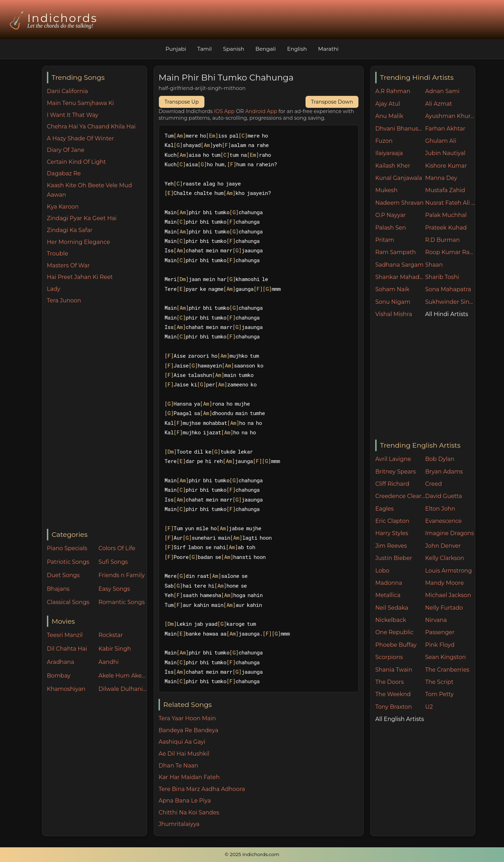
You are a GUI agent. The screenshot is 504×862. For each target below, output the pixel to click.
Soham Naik (392, 289)
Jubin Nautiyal (445, 153)
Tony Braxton (394, 707)
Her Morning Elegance (78, 242)
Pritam (385, 240)
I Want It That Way (73, 115)
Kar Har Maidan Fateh (189, 777)
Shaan (434, 265)
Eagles (384, 509)
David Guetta (444, 496)
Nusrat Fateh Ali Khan (450, 203)
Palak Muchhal (446, 215)
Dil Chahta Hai (67, 649)
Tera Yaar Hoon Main (187, 718)
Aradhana (61, 662)
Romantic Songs (121, 602)
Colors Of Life (117, 548)
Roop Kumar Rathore (450, 252)
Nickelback (391, 620)
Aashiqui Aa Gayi (182, 742)
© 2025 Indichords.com (252, 854)
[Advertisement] (97, 417)
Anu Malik (389, 116)
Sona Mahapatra (448, 289)
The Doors (389, 682)
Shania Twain (394, 670)
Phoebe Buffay (396, 645)
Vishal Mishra (394, 314)
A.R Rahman (393, 91)
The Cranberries (447, 670)
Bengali (266, 49)
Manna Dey (441, 178)
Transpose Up (182, 102)
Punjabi (176, 49)
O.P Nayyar (390, 215)
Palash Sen (391, 228)
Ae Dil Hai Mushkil (184, 754)
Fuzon (384, 141)
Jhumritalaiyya (179, 824)
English (297, 49)
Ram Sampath (395, 252)
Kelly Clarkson (445, 558)
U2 (429, 707)
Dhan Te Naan (178, 766)
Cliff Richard (392, 484)
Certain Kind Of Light (76, 162)
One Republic (394, 632)
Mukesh (386, 190)
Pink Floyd (440, 645)
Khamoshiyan (66, 689)
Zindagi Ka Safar (70, 230)
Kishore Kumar (446, 166)
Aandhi (108, 662)
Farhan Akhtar (445, 129)
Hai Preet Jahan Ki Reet (80, 277)
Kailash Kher (393, 166)
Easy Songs (114, 589)
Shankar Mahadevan (400, 277)
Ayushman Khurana (450, 116)
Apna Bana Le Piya (185, 801)
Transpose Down (332, 102)
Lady (54, 289)
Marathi (328, 49)
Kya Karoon (63, 207)
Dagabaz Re (64, 173)
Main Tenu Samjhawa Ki (80, 103)
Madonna (389, 583)
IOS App (225, 111)
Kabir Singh (115, 649)
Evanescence (444, 521)
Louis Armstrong (449, 571)
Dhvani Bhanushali (400, 129)
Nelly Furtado (444, 608)
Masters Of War (68, 265)
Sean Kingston (446, 657)
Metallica (388, 595)
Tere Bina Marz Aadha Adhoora (202, 789)
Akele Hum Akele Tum (122, 676)
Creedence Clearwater (400, 496)
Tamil (205, 49)
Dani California (67, 91)
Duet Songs (63, 575)
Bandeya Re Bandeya (188, 730)
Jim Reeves (391, 546)
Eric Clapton (392, 521)
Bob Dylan (440, 459)
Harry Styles (392, 533)
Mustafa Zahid (445, 190)
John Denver (443, 546)
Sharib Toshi (442, 277)
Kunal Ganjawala (399, 178)
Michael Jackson (448, 595)
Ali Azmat (439, 104)
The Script (439, 682)
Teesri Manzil (65, 635)
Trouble (58, 254)
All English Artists (400, 719)
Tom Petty (439, 694)
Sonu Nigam (393, 302)
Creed (434, 484)
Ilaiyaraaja (389, 153)
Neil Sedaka (392, 608)
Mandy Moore (444, 583)
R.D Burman (443, 240)
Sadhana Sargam (399, 265)
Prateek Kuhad (446, 228)
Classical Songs (68, 602)
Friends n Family (121, 575)
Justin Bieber (394, 558)
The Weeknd (393, 694)
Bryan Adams (444, 472)
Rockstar (111, 635)
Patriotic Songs (68, 562)
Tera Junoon (64, 300)
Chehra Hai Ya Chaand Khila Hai (91, 127)
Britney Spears (395, 472)
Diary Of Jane (66, 150)
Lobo (382, 571)
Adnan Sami (442, 91)
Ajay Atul (388, 104)
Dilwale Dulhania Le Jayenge (122, 689)
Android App (261, 111)
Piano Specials (67, 548)
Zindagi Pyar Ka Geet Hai (82, 218)
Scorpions (389, 657)
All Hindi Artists (447, 314)
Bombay (59, 676)
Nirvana (436, 620)
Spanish (234, 49)
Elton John (440, 509)
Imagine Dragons (450, 533)
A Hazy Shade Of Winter (80, 138)
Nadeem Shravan (399, 203)
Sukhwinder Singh (450, 302)
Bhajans (58, 589)
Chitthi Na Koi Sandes (189, 812)
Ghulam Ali (441, 141)
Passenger (440, 632)
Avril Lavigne (393, 459)
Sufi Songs (113, 562)
